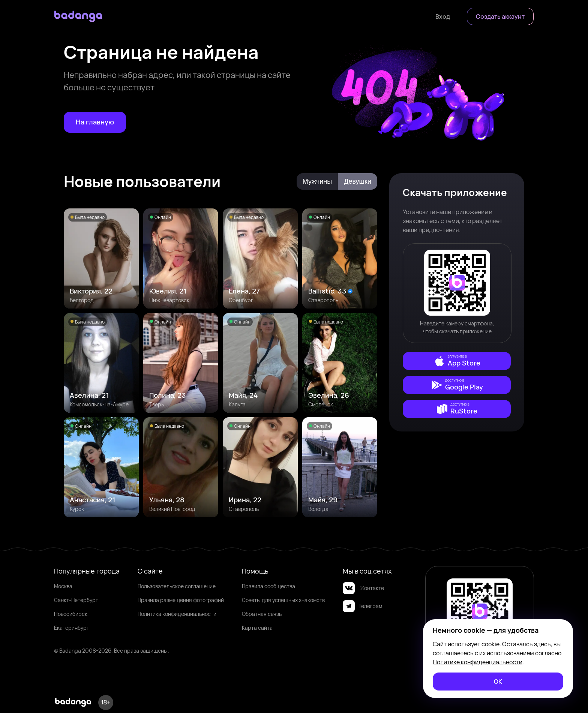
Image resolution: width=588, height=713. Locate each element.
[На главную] (95, 122)
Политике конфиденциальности (478, 662)
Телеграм (362, 606)
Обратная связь (262, 614)
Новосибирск (71, 614)
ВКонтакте (363, 588)
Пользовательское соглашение (177, 586)
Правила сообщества (268, 586)
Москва (63, 586)
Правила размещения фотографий (181, 600)
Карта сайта (257, 628)
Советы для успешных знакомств (283, 600)
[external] (457, 361)
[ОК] (498, 682)
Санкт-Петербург (76, 600)
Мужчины (317, 181)
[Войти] (443, 16)
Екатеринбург (71, 628)
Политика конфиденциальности (177, 614)
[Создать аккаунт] (500, 16)
